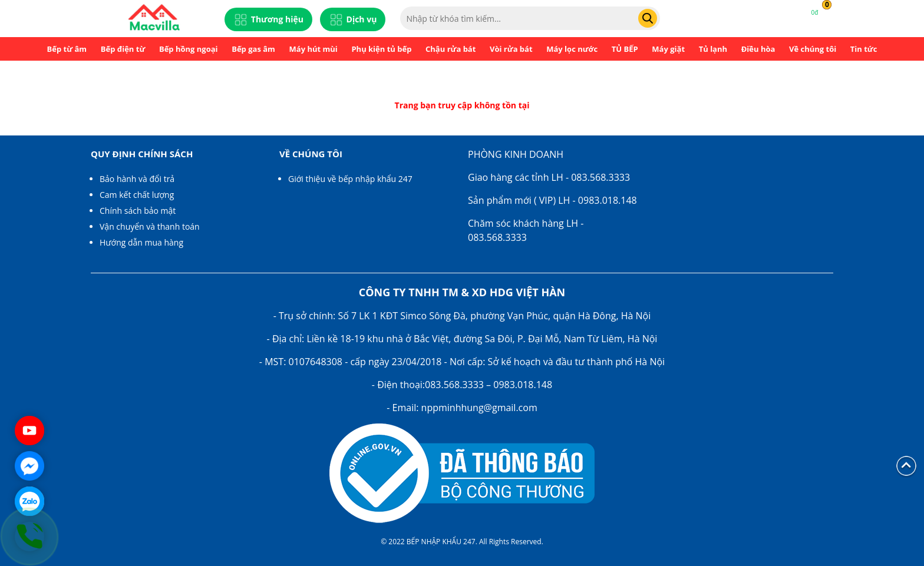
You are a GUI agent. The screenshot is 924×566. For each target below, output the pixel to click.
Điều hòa (758, 49)
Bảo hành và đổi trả (137, 179)
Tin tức (864, 49)
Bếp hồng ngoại (189, 49)
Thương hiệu (268, 20)
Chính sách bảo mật (138, 211)
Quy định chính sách (142, 154)
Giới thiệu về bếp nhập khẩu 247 (350, 179)
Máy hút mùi (313, 49)
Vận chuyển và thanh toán (150, 226)
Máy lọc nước (572, 49)
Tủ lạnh (713, 49)
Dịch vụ (353, 20)
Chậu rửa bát (451, 49)
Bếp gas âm (253, 49)
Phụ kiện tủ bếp (381, 49)
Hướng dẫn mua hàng (141, 242)
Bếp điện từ (123, 49)
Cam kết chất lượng (137, 195)
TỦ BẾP (625, 49)
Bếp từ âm (67, 49)
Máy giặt (668, 49)
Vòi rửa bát (511, 49)
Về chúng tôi (813, 49)
